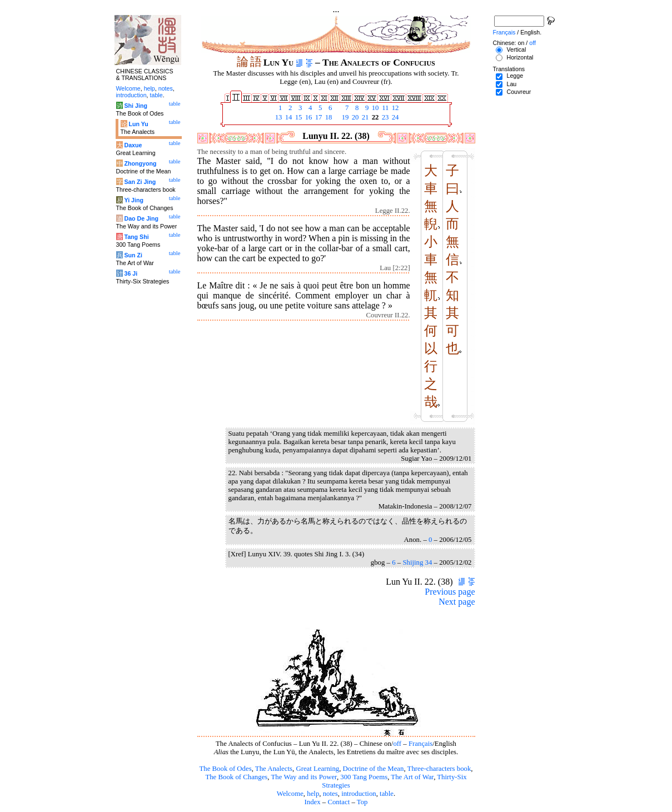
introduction (359, 794)
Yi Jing (134, 200)
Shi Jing (135, 106)
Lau (511, 84)
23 (385, 117)
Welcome (290, 794)
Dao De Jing (141, 218)
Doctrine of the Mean (374, 769)
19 (345, 117)
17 (318, 117)
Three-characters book (439, 769)
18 (328, 117)
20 (355, 117)
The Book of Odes (225, 769)
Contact (339, 802)
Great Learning (317, 769)
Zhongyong (140, 163)
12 (395, 108)
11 (385, 108)
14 (288, 117)
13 (278, 117)
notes (330, 794)
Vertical (516, 49)
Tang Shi (136, 237)
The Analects (274, 769)
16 (308, 117)
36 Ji (131, 273)
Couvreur (519, 92)
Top (362, 802)
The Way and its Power (304, 777)
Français (420, 744)
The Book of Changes (236, 777)
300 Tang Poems (364, 777)
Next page (457, 602)
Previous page (450, 592)
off (397, 744)
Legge (515, 76)
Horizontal (520, 57)
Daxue (133, 145)
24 (395, 117)
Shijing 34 (417, 562)
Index (312, 802)
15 (298, 117)
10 (375, 108)
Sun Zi (133, 255)
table (387, 794)
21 (365, 117)
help (313, 794)
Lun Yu (138, 124)
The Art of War (412, 777)
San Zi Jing (140, 182)
